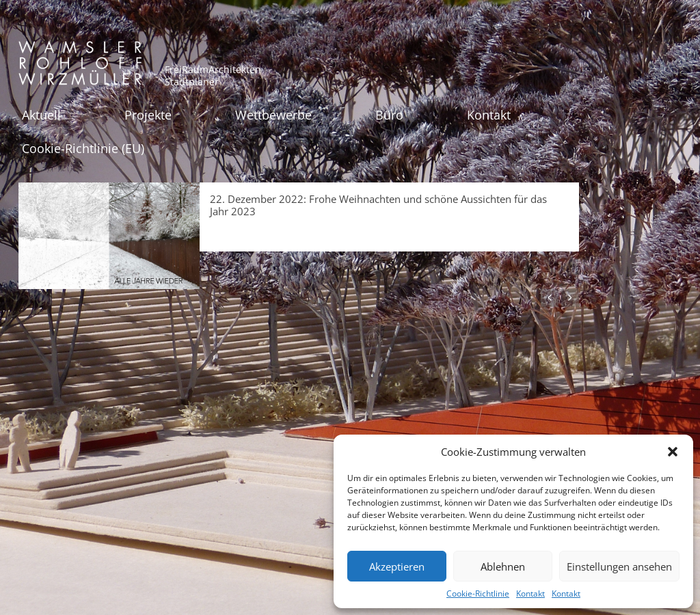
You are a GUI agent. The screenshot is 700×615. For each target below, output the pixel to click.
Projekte (148, 115)
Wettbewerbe (273, 115)
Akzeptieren (397, 566)
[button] (673, 452)
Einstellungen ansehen (619, 566)
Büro (389, 115)
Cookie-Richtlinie (478, 593)
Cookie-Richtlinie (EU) (83, 148)
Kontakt (530, 593)
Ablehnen (503, 566)
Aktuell (41, 115)
